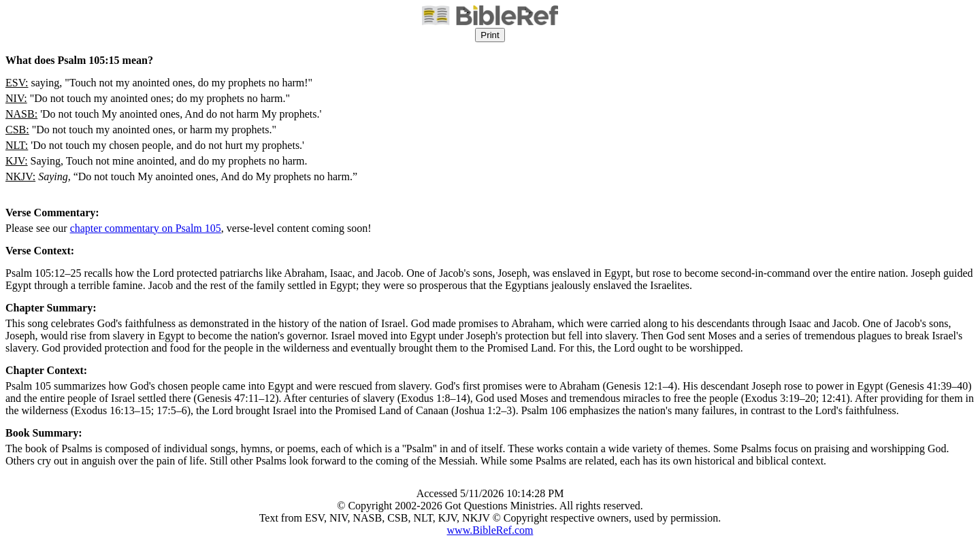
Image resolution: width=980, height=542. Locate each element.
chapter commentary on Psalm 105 (146, 228)
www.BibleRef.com (490, 530)
